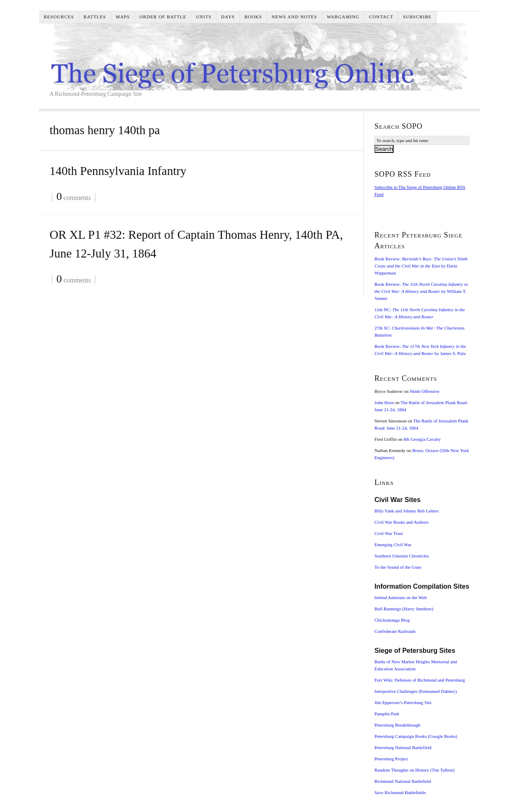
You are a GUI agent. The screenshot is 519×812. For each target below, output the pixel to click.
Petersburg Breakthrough (397, 725)
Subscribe (417, 17)
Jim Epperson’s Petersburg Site (403, 702)
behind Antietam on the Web (400, 597)
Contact (381, 17)
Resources (59, 17)
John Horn (384, 402)
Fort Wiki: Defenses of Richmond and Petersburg (420, 680)
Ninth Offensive (425, 391)
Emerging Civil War (393, 545)
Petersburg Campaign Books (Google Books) (416, 736)
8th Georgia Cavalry (422, 439)
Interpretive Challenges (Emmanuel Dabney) (416, 691)
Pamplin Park (387, 714)
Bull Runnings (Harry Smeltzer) (404, 609)
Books (253, 17)
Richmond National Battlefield (403, 781)
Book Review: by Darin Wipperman (421, 266)
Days (228, 17)
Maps (123, 17)
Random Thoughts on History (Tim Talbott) (414, 770)
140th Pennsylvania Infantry (118, 171)
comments (74, 197)
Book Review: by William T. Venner (421, 291)
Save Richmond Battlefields (400, 792)
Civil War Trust (389, 533)
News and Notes (294, 17)
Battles (95, 17)
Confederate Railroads (395, 631)
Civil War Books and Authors (402, 522)
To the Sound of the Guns (398, 567)
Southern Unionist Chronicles (402, 556)
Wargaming (343, 17)
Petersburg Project (391, 759)
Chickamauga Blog (392, 620)
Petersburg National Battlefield (403, 747)
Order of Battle (163, 17)
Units (203, 17)
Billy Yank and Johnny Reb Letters (407, 511)
